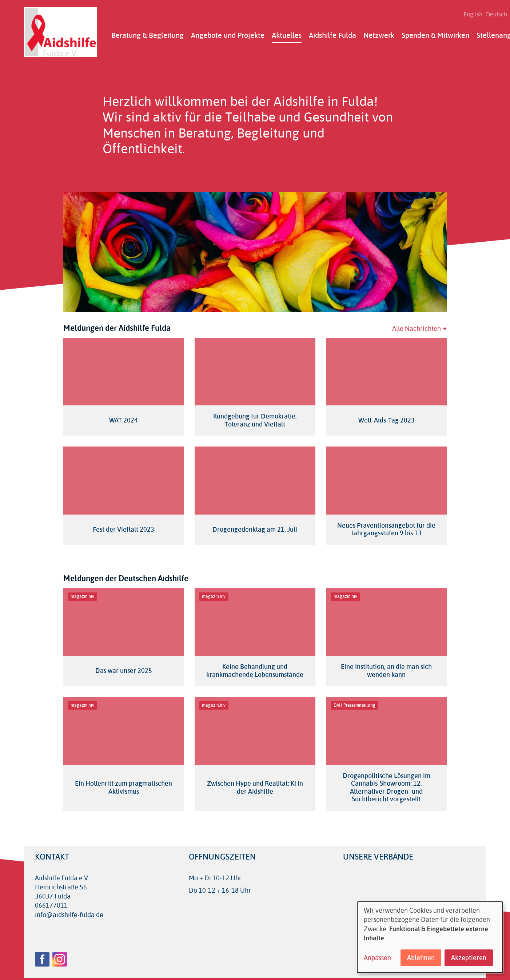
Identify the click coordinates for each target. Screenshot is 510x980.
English (473, 15)
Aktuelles (287, 35)
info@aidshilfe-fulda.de (69, 915)
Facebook (42, 959)
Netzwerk (379, 35)
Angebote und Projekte (228, 35)
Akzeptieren (469, 958)
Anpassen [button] (377, 958)
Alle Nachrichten (417, 329)
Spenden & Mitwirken (435, 35)
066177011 (51, 906)
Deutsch (497, 15)
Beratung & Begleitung (148, 35)
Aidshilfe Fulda (332, 35)
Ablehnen (421, 958)
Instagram (60, 959)
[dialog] (430, 937)
